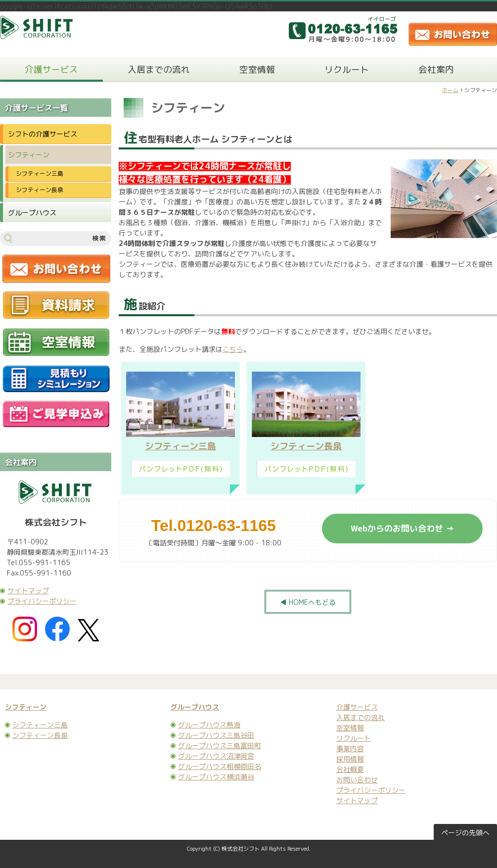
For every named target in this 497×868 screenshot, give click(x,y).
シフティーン (29, 155)
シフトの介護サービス (43, 134)
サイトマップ (28, 591)
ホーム (450, 90)
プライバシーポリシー (42, 601)
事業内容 (350, 748)
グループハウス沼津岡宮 (216, 756)
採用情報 (350, 759)
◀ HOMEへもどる (308, 602)
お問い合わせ (357, 780)
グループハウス (32, 213)
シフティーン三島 (181, 446)
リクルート (347, 70)
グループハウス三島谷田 (216, 735)
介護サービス (51, 70)
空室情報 (257, 70)
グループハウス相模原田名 (220, 766)
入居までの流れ (159, 70)
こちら (233, 349)
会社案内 (436, 70)
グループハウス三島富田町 (220, 746)
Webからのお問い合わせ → (402, 528)
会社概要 (350, 769)
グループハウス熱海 (209, 725)
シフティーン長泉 (306, 446)
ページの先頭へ (465, 833)
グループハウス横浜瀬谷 (216, 777)
